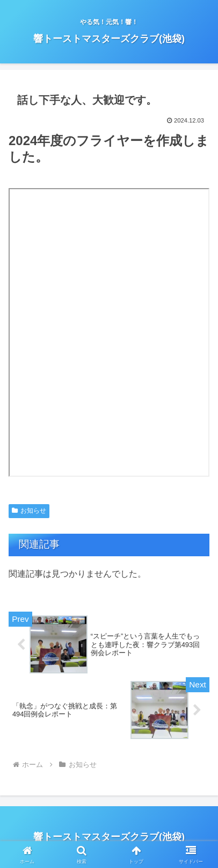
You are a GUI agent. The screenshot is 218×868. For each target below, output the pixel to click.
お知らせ (29, 511)
